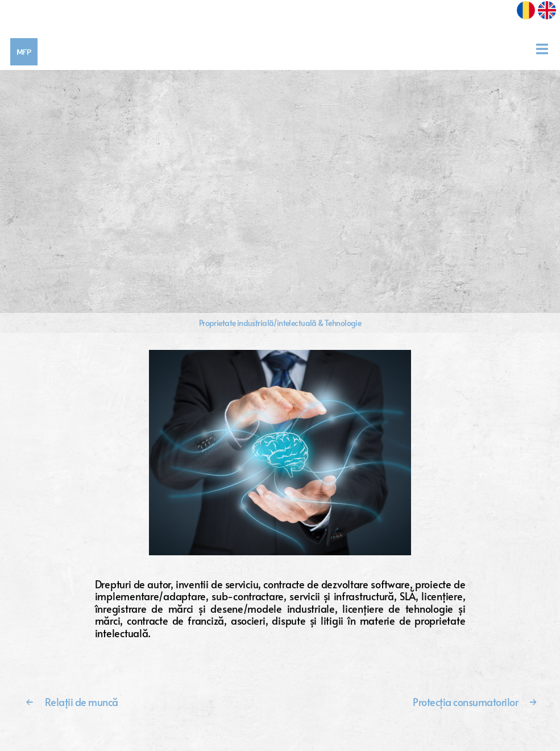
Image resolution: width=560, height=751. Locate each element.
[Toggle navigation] (546, 49)
